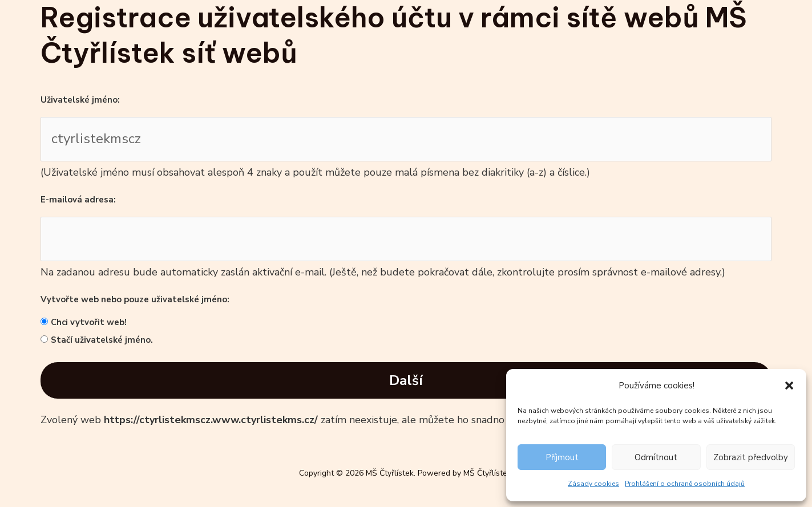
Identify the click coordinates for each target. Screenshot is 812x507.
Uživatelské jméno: (80, 100)
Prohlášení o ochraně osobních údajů (685, 484)
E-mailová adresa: (78, 200)
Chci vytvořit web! (89, 322)
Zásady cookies (593, 484)
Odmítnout (656, 457)
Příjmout (562, 457)
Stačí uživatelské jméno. (102, 340)
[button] (789, 386)
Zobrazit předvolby (751, 457)
